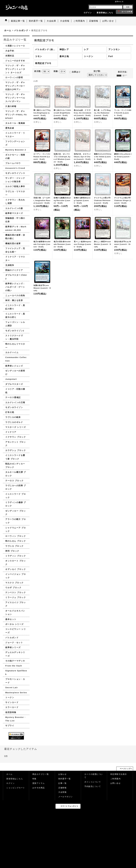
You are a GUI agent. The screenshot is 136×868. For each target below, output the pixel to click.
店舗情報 (62, 788)
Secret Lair (12, 687)
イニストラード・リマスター (15, 135)
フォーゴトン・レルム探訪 (15, 324)
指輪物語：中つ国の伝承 (15, 220)
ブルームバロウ (13, 163)
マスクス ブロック (14, 583)
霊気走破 (10, 128)
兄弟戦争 (10, 265)
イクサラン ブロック (16, 437)
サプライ (10, 726)
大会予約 (10, 51)
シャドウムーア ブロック (16, 529)
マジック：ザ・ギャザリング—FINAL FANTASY (16, 115)
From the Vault (14, 666)
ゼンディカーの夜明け (15, 372)
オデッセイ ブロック (16, 569)
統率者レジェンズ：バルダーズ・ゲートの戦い (15, 287)
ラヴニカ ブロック (14, 546)
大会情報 (62, 792)
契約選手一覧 (64, 779)
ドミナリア (11, 432)
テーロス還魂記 (13, 397)
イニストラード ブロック (16, 496)
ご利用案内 (116, 779)
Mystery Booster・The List (16, 719)
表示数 (38, 71)
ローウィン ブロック (16, 536)
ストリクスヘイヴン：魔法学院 (14, 337)
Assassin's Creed (15, 168)
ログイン (88, 13)
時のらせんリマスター (15, 346)
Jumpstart (11, 379)
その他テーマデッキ (15, 661)
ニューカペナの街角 (15, 295)
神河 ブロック (12, 551)
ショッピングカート (16, 788)
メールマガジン (66, 797)
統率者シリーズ (13, 647)
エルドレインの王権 (15, 402)
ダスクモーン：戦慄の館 (15, 157)
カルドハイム (12, 352)
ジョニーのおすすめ (15, 61)
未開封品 (10, 56)
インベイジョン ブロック (16, 576)
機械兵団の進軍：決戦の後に (15, 237)
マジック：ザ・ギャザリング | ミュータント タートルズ (15, 69)
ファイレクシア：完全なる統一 (15, 250)
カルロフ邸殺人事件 (15, 186)
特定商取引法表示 (119, 774)
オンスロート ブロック (16, 562)
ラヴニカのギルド (14, 422)
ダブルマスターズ (14, 384)
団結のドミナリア (14, 270)
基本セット (11, 619)
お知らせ (62, 774)
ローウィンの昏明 (14, 77)
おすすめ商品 (39, 788)
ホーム (9, 774)
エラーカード (12, 707)
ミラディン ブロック (16, 556)
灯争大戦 (10, 412)
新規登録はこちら (105, 13)
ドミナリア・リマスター (15, 258)
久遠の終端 (11, 106)
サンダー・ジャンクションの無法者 (15, 180)
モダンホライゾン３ (15, 173)
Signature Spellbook (16, 672)
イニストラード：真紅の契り (15, 307)
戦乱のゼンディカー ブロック (15, 465)
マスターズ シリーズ (16, 427)
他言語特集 (11, 712)
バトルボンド (12, 638)
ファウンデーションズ (15, 143)
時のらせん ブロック (16, 541)
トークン (10, 697)
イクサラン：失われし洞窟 (15, 202)
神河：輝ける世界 (14, 300)
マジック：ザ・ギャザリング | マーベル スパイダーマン (15, 98)
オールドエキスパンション (15, 612)
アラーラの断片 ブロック (16, 521)
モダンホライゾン (14, 407)
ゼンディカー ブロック (16, 513)
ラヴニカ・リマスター (15, 193)
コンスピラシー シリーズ (16, 631)
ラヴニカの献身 (13, 417)
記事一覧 (62, 783)
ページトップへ (126, 769)
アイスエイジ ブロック (16, 604)
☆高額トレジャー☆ (15, 46)
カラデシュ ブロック (16, 450)
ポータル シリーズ (14, 624)
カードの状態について (94, 776)
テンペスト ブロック (16, 592)
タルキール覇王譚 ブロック (16, 474)
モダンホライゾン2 (15, 331)
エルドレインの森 (14, 208)
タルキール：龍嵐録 (15, 123)
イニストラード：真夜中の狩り (15, 315)
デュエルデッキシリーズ (15, 654)
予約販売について (93, 786)
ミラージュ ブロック (16, 597)
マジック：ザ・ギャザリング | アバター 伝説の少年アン (15, 86)
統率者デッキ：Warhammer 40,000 (16, 228)
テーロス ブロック (14, 481)
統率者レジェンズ (14, 366)
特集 (34, 779)
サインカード (12, 702)
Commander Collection (16, 359)
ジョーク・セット (14, 642)
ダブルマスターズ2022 (16, 277)
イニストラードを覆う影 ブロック (15, 457)
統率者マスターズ (14, 213)
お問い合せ (116, 783)
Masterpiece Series (16, 693)
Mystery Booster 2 (16, 150)
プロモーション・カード (15, 681)
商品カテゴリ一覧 (41, 774)
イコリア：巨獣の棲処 (15, 391)
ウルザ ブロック (13, 588)
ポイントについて (93, 782)
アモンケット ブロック (16, 444)
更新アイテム (39, 783)
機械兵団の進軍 (13, 243)
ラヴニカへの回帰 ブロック (16, 487)
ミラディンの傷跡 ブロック (16, 504)
